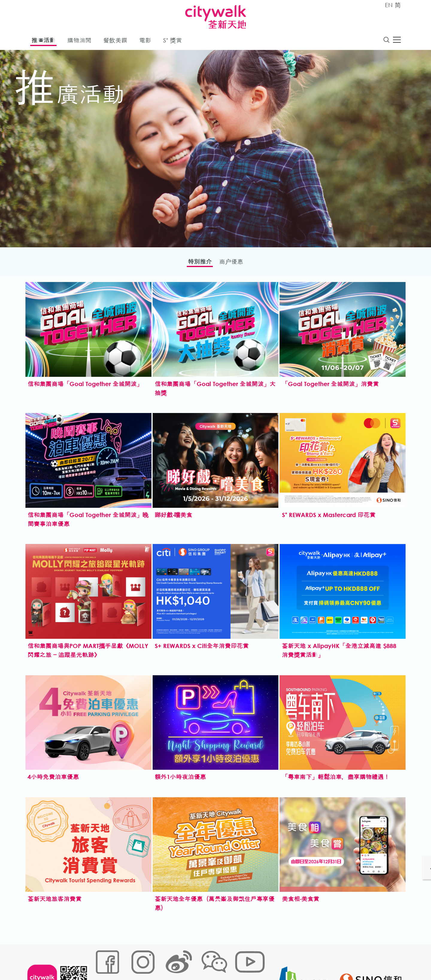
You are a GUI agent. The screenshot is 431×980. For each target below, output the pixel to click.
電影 (145, 41)
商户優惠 (235, 263)
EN (389, 5)
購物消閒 (79, 41)
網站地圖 (101, 960)
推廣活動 (43, 41)
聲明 (216, 960)
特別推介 (196, 263)
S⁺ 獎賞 (173, 41)
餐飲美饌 (115, 41)
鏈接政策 (153, 960)
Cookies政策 (127, 960)
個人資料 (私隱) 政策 (186, 960)
